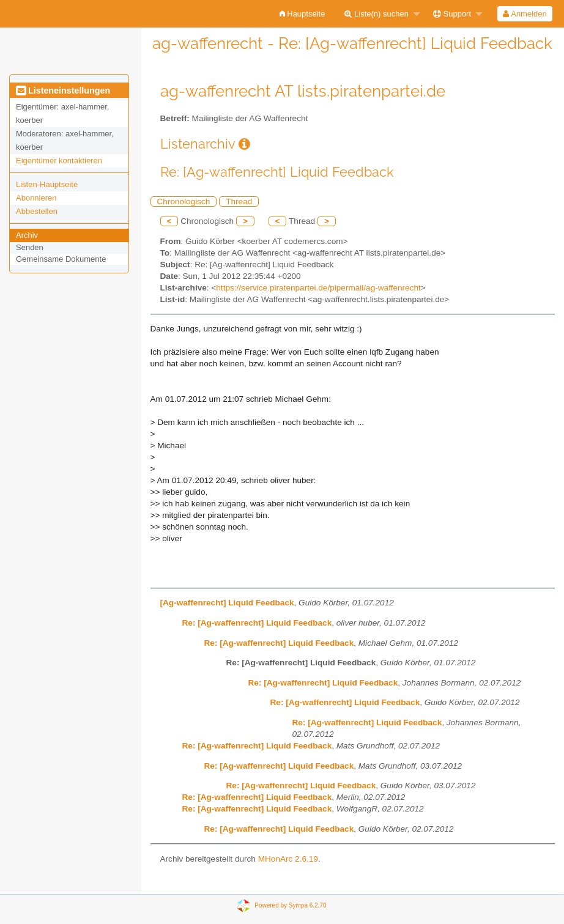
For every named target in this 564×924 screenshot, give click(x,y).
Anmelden (525, 14)
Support (452, 14)
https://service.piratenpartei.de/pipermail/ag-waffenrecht (318, 288)
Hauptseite (302, 14)
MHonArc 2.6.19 (288, 859)
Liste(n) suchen (377, 14)
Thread (239, 201)
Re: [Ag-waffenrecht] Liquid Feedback (257, 623)
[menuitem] (302, 14)
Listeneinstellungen (63, 91)
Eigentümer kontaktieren (59, 161)
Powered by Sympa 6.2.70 (290, 905)
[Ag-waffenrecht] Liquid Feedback (227, 603)
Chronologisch (184, 201)
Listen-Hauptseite (47, 184)
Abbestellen (37, 211)
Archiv (27, 235)
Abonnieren (36, 198)
